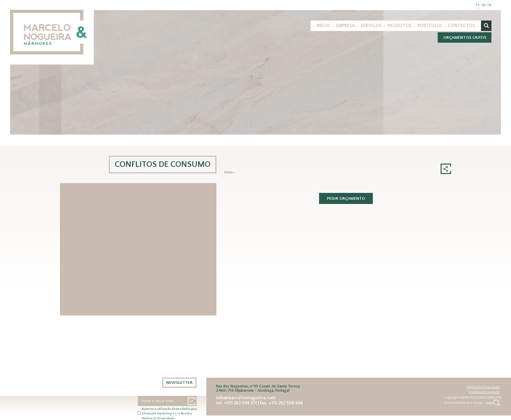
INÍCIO (323, 26)
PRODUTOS (400, 26)
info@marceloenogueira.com (246, 398)
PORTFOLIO (430, 26)
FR (489, 5)
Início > (229, 173)
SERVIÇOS (371, 26)
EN (484, 5)
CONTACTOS (461, 26)
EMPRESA (345, 26)
